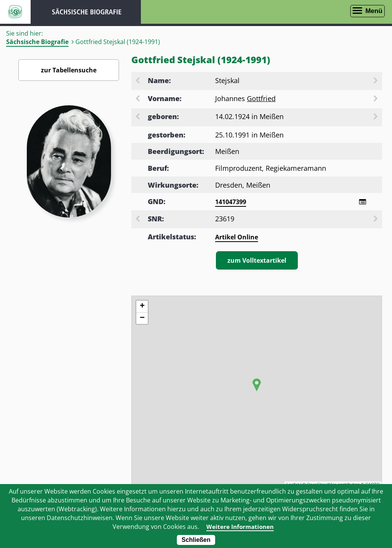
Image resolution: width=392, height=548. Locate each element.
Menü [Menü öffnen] (374, 11)
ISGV (15, 12)
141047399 (231, 202)
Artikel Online (237, 238)
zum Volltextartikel (257, 261)
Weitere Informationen (240, 527)
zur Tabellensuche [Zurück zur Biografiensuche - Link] (69, 70)
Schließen (196, 540)
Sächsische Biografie (37, 42)
